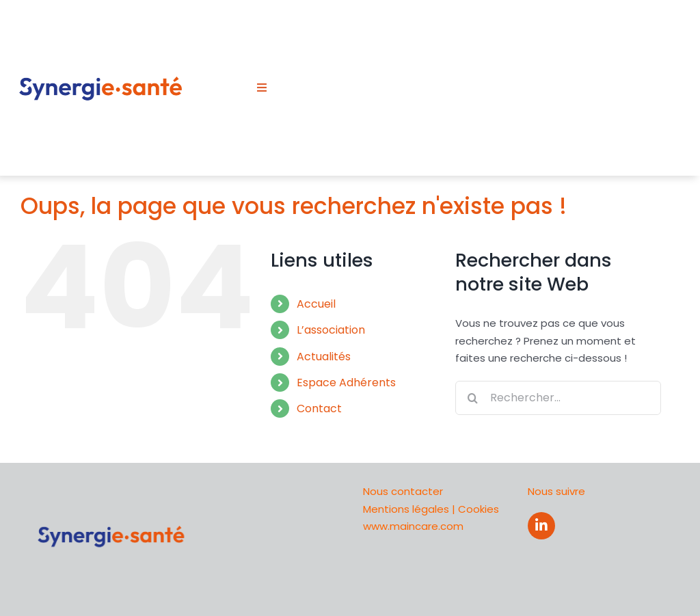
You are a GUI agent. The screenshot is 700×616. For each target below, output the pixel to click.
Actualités (324, 357)
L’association (331, 330)
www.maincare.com (413, 526)
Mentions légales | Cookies (431, 509)
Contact (319, 409)
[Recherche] (472, 398)
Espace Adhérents (346, 383)
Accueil (316, 304)
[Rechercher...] (558, 398)
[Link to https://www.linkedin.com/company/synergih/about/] (541, 526)
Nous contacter (403, 491)
